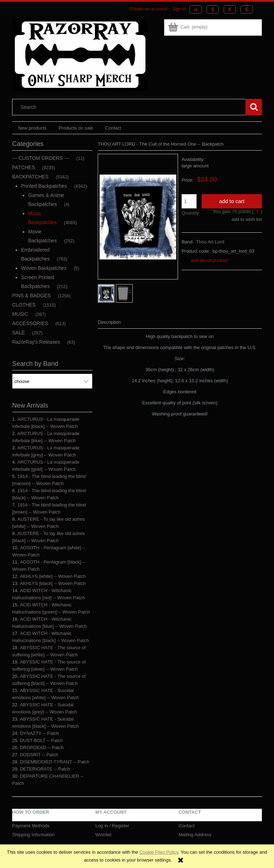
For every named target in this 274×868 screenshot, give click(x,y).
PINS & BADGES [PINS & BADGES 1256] (31, 296)
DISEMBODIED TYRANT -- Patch (55, 762)
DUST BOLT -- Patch (42, 740)
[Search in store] (131, 107)
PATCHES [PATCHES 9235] (24, 167)
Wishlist (103, 835)
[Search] (254, 107)
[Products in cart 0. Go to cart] (188, 27)
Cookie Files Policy (159, 852)
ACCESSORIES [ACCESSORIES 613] (30, 323)
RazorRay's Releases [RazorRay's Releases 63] (36, 342)
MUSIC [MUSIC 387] (20, 314)
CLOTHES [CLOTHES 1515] (24, 305)
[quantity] (189, 201)
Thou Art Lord (210, 242)
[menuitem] (32, 128)
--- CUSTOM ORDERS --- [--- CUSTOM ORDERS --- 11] (41, 158)
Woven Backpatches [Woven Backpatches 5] (44, 268)
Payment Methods (31, 826)
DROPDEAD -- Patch (42, 748)
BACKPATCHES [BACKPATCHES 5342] (30, 177)
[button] (205, 260)
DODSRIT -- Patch (39, 755)
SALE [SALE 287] (19, 333)
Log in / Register (112, 826)
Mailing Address (195, 835)
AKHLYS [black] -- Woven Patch (53, 583)
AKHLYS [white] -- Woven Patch (53, 576)
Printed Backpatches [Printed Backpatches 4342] (44, 186)
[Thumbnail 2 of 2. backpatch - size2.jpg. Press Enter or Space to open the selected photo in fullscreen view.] (124, 294)
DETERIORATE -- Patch (45, 769)
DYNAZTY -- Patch (40, 733)
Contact (187, 826)
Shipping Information (33, 835)
